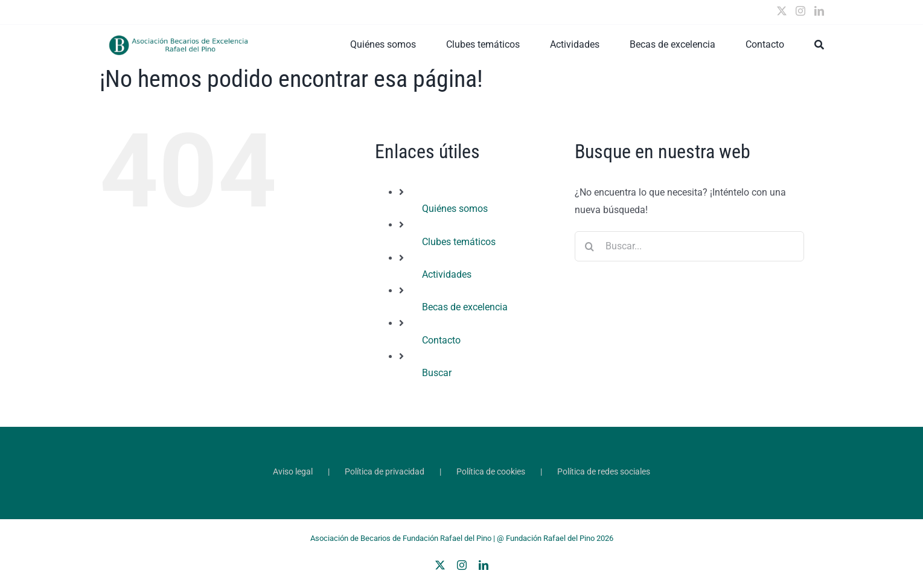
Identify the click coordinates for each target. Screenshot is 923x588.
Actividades (447, 274)
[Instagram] (800, 11)
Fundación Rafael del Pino (550, 538)
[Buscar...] (689, 246)
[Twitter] (782, 11)
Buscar (437, 373)
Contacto (441, 340)
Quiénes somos (455, 209)
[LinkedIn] (819, 11)
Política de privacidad (385, 471)
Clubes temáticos (459, 242)
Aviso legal (293, 471)
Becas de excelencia (465, 307)
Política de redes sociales (604, 471)
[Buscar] (819, 45)
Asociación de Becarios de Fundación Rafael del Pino (401, 538)
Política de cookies (491, 471)
